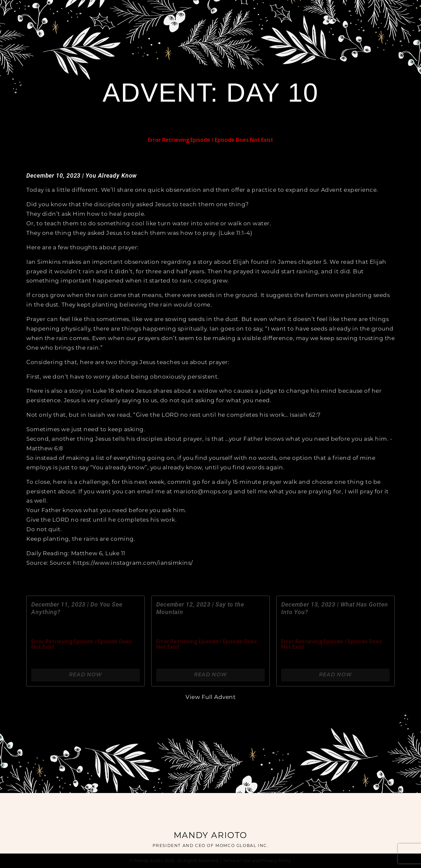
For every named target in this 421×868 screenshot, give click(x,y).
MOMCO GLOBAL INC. (242, 846)
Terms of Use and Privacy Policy (257, 861)
